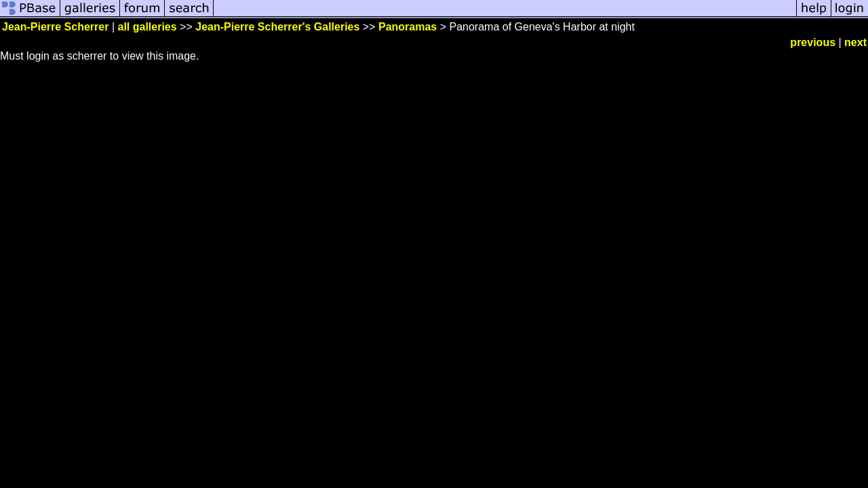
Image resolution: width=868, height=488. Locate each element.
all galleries (147, 27)
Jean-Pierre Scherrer (55, 27)
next (855, 42)
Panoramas (408, 27)
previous (813, 42)
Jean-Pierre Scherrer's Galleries (277, 27)
